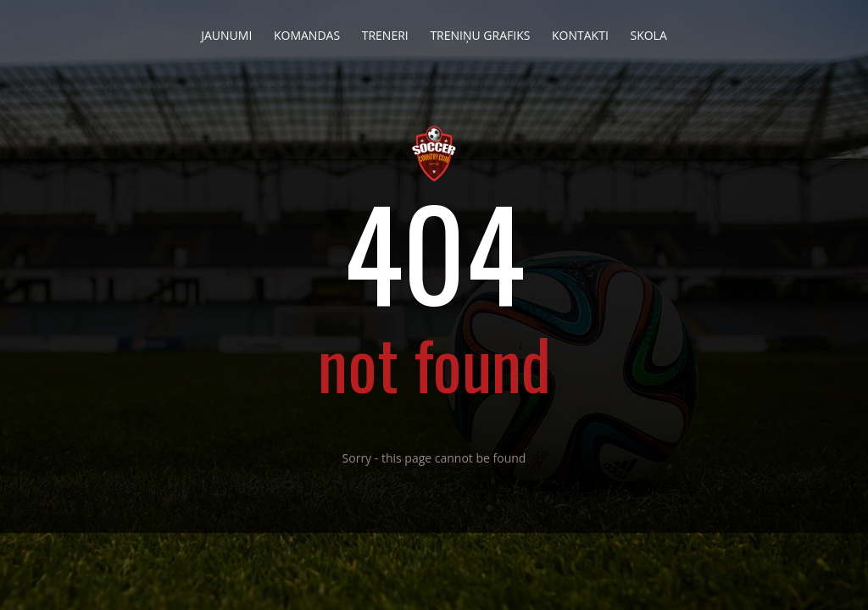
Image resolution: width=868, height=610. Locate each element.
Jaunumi (226, 30)
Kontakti (580, 30)
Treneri (385, 30)
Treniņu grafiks (480, 30)
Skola (648, 30)
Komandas (307, 30)
